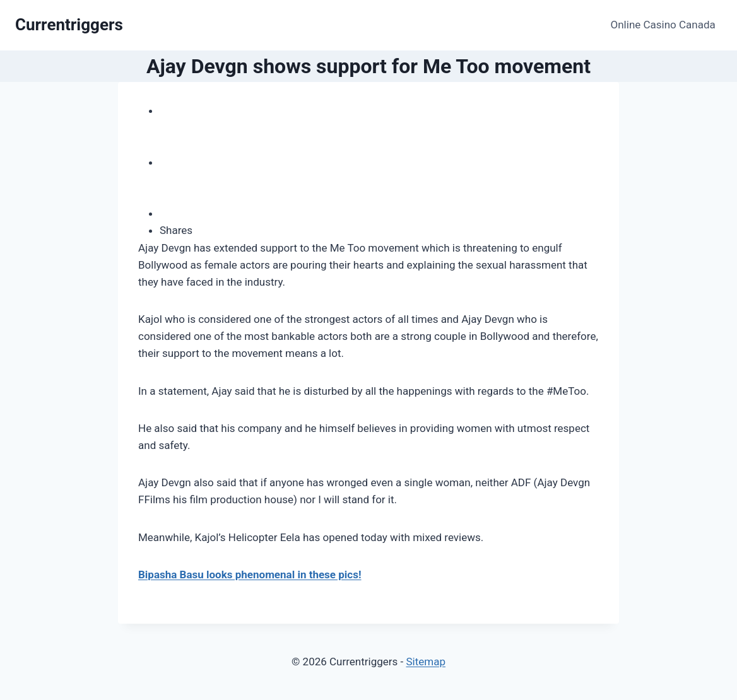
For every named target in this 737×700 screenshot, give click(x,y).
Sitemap (426, 662)
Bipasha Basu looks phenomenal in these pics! (250, 575)
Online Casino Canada (663, 25)
